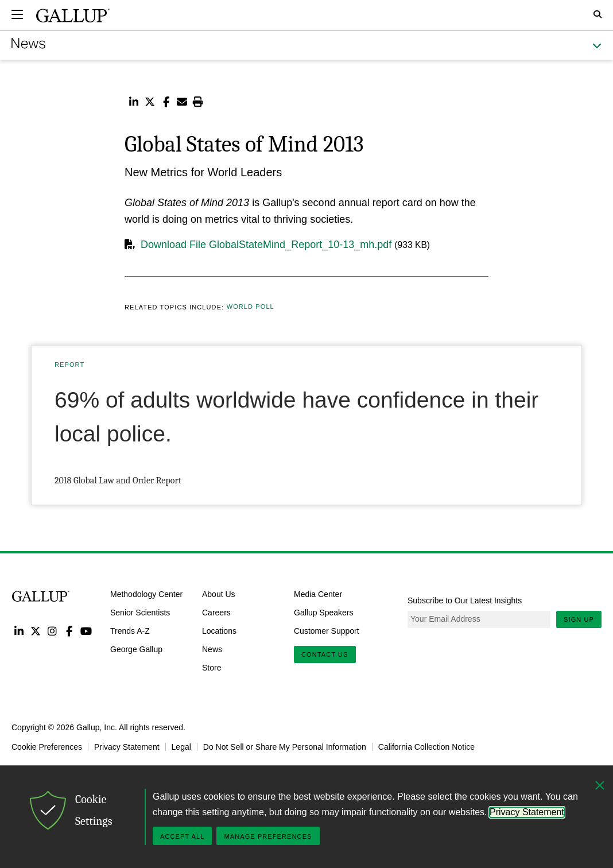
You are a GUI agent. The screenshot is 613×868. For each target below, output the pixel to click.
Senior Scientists (140, 613)
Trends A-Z (130, 631)
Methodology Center (146, 594)
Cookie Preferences (47, 747)
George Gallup (136, 649)
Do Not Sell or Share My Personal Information (285, 747)
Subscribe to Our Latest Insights (465, 600)
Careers (216, 613)
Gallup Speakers (324, 613)
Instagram (53, 631)
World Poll (251, 307)
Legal (181, 747)
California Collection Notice (426, 747)
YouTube (86, 631)
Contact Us (325, 654)
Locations (219, 631)
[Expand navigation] (17, 14)
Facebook (69, 631)
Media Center (318, 594)
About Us (219, 594)
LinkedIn (19, 631)
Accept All (182, 836)
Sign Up (579, 619)
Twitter (35, 631)
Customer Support (327, 631)
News (212, 649)
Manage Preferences (268, 836)
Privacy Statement (127, 747)
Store (212, 667)
